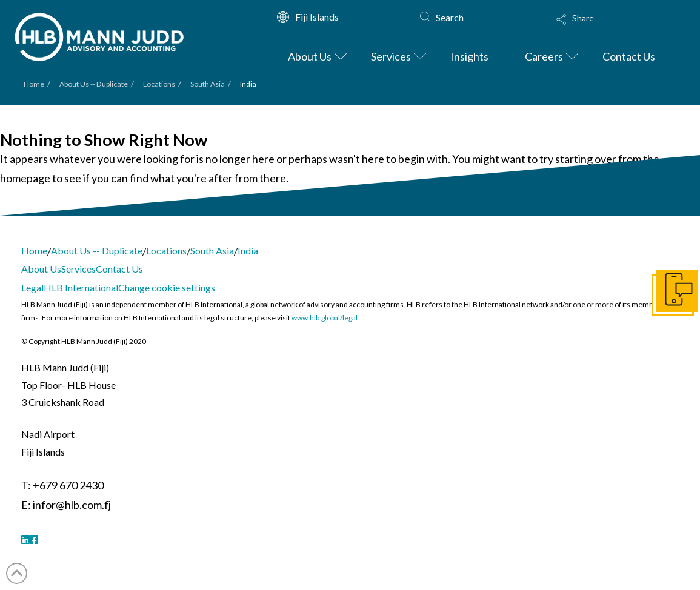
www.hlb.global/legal (325, 318)
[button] (608, 27)
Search (450, 17)
